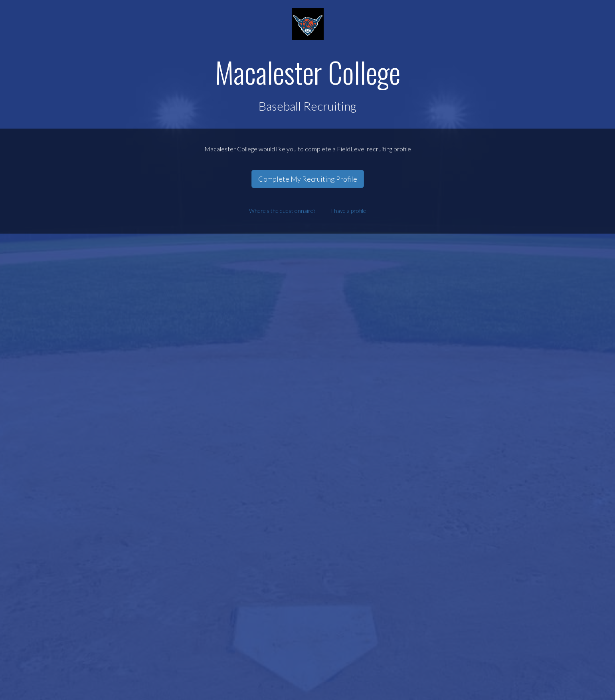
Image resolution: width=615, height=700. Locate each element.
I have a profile (348, 211)
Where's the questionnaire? (282, 211)
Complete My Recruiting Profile (308, 179)
